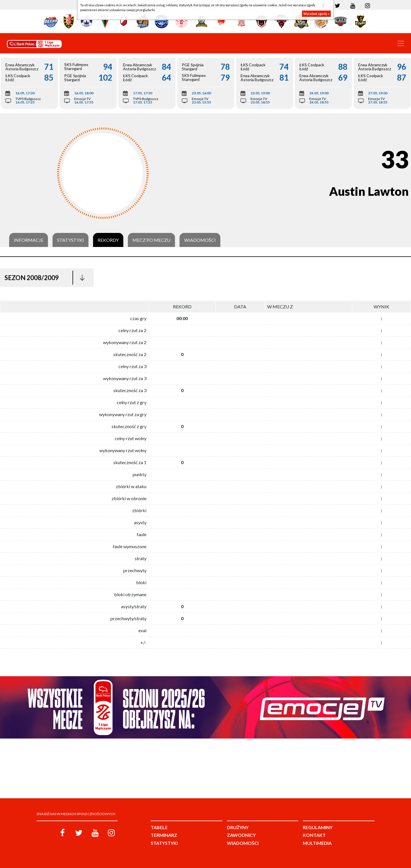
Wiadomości (200, 240)
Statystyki (70, 240)
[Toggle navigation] (401, 43)
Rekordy (108, 240)
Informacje (29, 240)
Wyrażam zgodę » (316, 14)
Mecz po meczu (151, 240)
